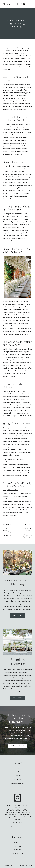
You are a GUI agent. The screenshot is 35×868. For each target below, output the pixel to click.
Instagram (17, 846)
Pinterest (17, 850)
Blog (22, 864)
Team (17, 772)
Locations (28, 864)
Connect (18, 842)
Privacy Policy (17, 854)
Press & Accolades (18, 783)
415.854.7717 (18, 823)
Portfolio (17, 779)
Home (17, 768)
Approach (17, 776)
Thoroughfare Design (25, 865)
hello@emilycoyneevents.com (17, 826)
